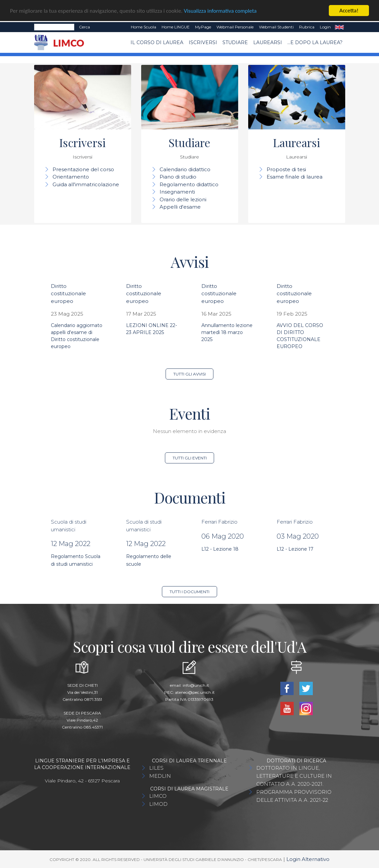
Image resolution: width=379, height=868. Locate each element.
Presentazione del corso (83, 169)
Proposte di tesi (286, 169)
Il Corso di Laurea (157, 42)
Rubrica (307, 27)
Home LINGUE (176, 27)
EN (339, 27)
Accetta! (349, 11)
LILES (156, 768)
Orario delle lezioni (183, 199)
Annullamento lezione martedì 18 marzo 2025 (227, 332)
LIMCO (158, 796)
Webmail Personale (235, 27)
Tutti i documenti (189, 592)
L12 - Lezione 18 (220, 549)
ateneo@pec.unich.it (195, 692)
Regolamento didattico (189, 184)
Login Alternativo (308, 859)
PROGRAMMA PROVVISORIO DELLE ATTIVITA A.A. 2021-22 (294, 796)
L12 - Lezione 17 (295, 549)
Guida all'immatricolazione (86, 184)
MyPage (203, 27)
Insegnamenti (177, 192)
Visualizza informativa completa (220, 11)
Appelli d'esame (180, 207)
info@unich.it (196, 685)
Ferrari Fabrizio (219, 522)
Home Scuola (144, 27)
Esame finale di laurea (295, 177)
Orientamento (71, 177)
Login (325, 27)
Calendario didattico (185, 169)
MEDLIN (160, 776)
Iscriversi (203, 42)
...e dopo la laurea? (315, 42)
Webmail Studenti (276, 27)
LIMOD (158, 804)
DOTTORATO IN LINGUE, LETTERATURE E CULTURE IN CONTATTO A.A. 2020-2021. (294, 776)
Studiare (235, 42)
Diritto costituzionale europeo (68, 294)
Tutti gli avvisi (189, 374)
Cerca (84, 27)
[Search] (54, 27)
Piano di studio (178, 177)
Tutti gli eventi (190, 458)
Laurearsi (268, 42)
